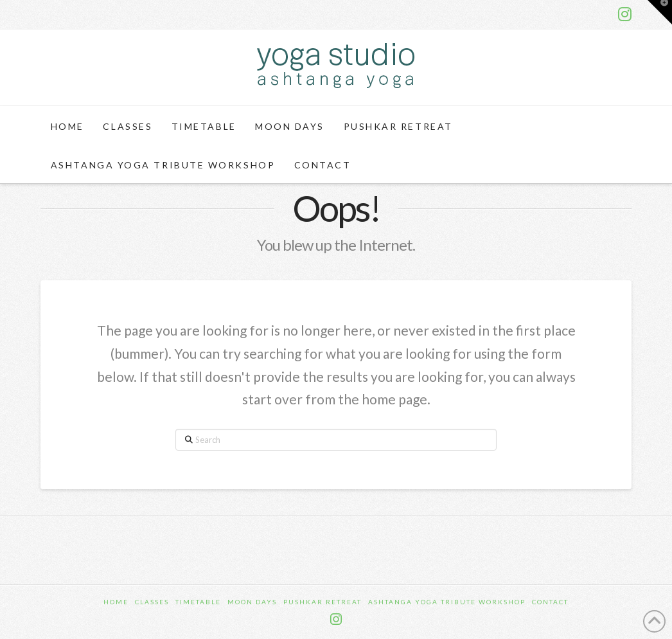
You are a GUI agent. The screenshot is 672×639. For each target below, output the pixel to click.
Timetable (198, 602)
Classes (152, 602)
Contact (550, 602)
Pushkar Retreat (323, 602)
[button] (660, 12)
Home (116, 602)
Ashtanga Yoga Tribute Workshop (447, 602)
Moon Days (252, 602)
